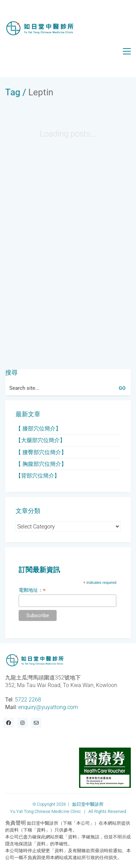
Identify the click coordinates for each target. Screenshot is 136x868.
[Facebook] (9, 723)
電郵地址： (32, 590)
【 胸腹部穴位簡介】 (41, 464)
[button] (127, 51)
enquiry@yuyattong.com (48, 707)
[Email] (36, 723)
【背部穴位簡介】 (38, 476)
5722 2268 (28, 700)
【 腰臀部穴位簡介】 (41, 452)
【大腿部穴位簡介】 (40, 440)
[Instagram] (22, 723)
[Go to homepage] (40, 28)
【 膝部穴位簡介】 (38, 428)
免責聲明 (16, 823)
